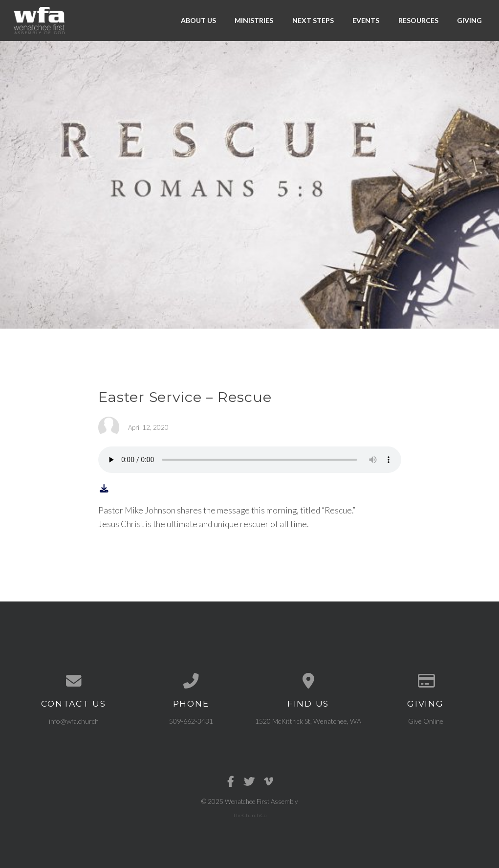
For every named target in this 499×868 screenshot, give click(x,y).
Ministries (254, 20)
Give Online (426, 721)
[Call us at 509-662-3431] (191, 681)
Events (366, 20)
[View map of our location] (308, 681)
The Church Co (249, 815)
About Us (198, 20)
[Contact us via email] (74, 681)
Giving (469, 20)
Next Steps (313, 20)
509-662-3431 (191, 721)
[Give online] (426, 681)
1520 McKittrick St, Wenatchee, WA (308, 721)
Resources (418, 20)
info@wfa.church (74, 721)
